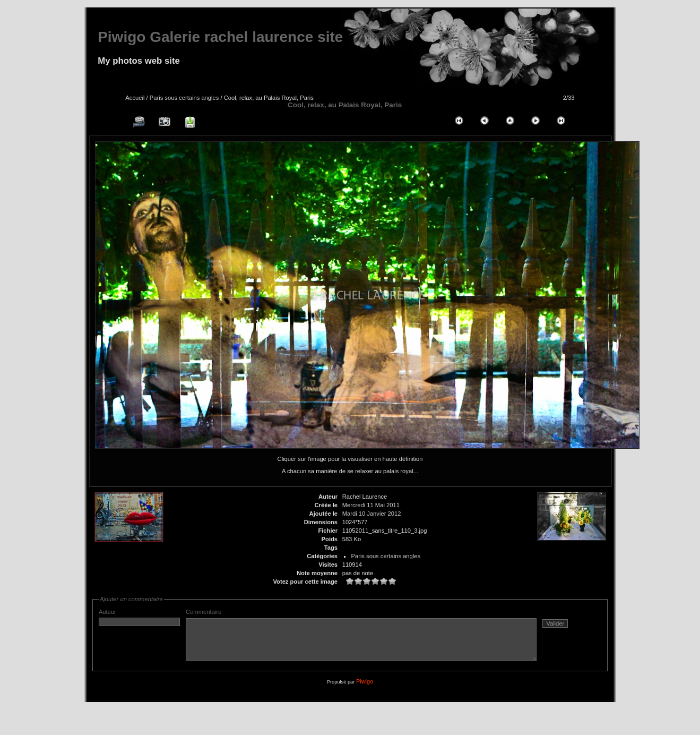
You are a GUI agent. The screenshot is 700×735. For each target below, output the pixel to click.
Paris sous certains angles (184, 98)
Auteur (139, 618)
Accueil (135, 98)
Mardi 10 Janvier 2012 (372, 514)
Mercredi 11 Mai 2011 (371, 505)
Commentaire (382, 639)
